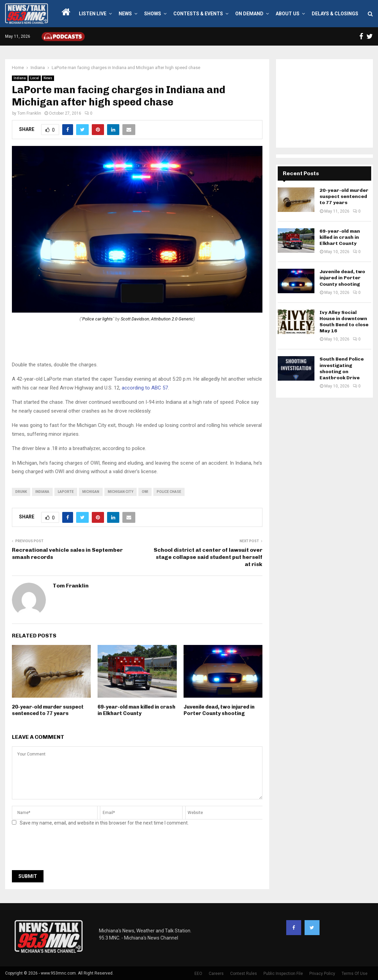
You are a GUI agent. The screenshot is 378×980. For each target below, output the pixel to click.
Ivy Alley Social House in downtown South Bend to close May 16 (344, 322)
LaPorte (66, 492)
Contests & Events (198, 14)
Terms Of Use (355, 974)
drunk (21, 492)
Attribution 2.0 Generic (172, 319)
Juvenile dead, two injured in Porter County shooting (219, 710)
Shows (153, 14)
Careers (216, 974)
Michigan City (121, 492)
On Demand (249, 14)
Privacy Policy (322, 974)
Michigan (91, 492)
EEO (198, 974)
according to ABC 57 (145, 388)
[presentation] (64, 850)
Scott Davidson (135, 319)
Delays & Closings (335, 14)
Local (35, 78)
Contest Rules (244, 974)
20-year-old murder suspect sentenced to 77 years (48, 710)
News (125, 14)
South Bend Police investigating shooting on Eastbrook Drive (342, 368)
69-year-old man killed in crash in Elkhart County (136, 710)
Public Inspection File (283, 974)
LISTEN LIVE (93, 14)
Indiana (20, 78)
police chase (169, 492)
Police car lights (98, 319)
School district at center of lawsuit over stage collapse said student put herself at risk (208, 557)
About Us (288, 14)
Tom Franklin (29, 113)
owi (145, 492)
